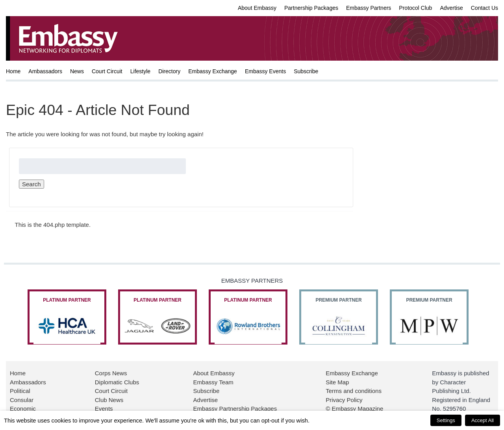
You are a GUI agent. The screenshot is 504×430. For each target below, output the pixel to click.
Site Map (337, 382)
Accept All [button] (483, 420)
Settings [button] (446, 420)
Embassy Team (213, 382)
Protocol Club (415, 8)
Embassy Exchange (213, 71)
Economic (23, 409)
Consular (22, 400)
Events (104, 409)
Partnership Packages (311, 8)
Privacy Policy (344, 400)
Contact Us (485, 8)
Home (13, 71)
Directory (169, 71)
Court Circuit (107, 71)
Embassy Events (265, 71)
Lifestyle (140, 71)
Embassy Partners (369, 8)
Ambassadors (45, 71)
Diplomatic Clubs (117, 382)
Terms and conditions (354, 391)
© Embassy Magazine (354, 409)
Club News (109, 400)
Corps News (111, 373)
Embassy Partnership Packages (235, 409)
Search (31, 184)
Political (20, 391)
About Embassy (257, 8)
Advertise (451, 8)
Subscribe (306, 71)
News (77, 71)
